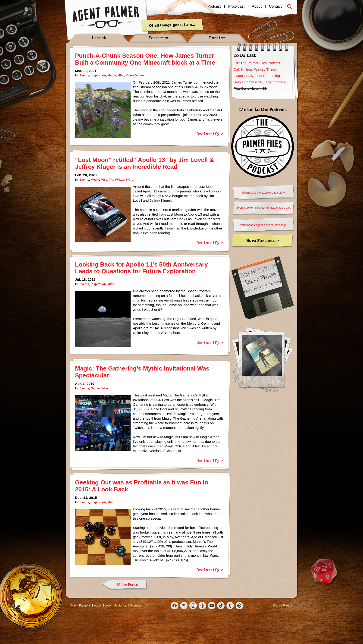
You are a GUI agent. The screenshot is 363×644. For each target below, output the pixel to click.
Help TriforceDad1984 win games (259, 82)
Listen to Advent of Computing (257, 76)
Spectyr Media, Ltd (115, 605)
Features (158, 38)
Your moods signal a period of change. (264, 225)
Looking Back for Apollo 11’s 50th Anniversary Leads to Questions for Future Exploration (141, 268)
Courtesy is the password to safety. (264, 193)
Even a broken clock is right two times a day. (264, 208)
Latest (99, 38)
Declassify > (210, 134)
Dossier (217, 38)
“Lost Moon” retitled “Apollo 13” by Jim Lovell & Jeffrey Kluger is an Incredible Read (144, 163)
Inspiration (98, 75)
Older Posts (127, 584)
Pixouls (288, 605)
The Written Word (121, 180)
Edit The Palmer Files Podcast (257, 63)
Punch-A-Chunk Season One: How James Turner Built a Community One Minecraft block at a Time (145, 59)
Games (96, 388)
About (257, 6)
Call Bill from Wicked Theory (255, 69)
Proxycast (236, 6)
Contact (275, 6)
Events (84, 75)
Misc (121, 75)
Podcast (214, 6)
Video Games (135, 75)
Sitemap (135, 605)
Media (112, 75)
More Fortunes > (263, 240)
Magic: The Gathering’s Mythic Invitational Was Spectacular (142, 372)
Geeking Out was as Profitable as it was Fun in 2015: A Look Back (142, 486)
